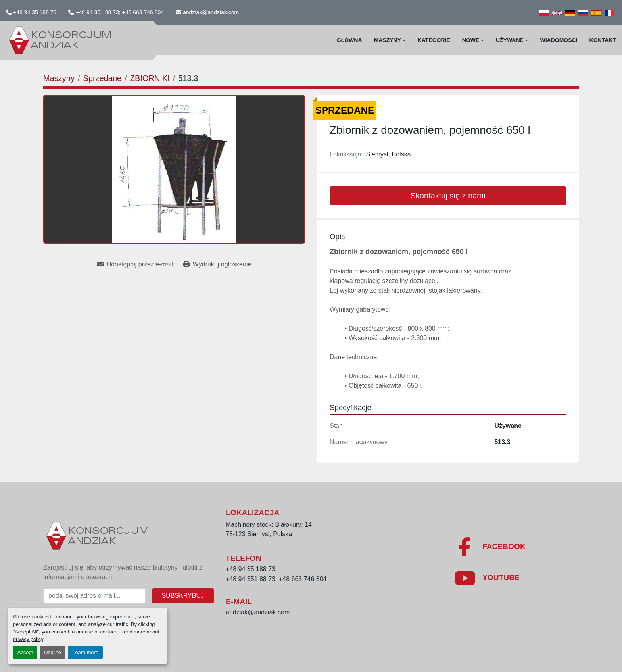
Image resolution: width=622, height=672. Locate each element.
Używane (510, 40)
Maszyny (388, 40)
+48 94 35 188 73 (35, 12)
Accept (25, 652)
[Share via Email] (135, 264)
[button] (390, 40)
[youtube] (487, 578)
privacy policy (28, 639)
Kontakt (603, 40)
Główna (349, 40)
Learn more (85, 652)
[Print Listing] (217, 264)
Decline (53, 652)
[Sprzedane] (102, 78)
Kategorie (434, 40)
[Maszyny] (59, 78)
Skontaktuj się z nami (448, 196)
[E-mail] (94, 596)
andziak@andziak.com (211, 12)
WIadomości (559, 40)
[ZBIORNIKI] (150, 78)
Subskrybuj (183, 596)
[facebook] (490, 547)
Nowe (471, 40)
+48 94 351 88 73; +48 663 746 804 (120, 12)
